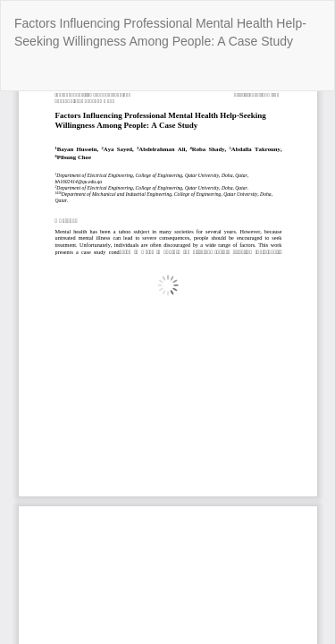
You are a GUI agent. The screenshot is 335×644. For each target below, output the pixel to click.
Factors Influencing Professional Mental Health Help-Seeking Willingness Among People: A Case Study (160, 32)
